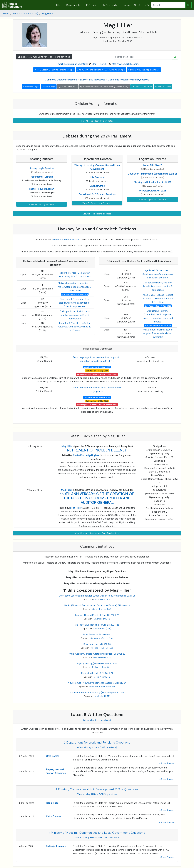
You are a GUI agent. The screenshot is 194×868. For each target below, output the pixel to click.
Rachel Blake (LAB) (102, 599)
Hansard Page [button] (49, 87)
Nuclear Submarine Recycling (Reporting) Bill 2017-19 (97, 692)
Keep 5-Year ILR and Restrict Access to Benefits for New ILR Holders (158, 298)
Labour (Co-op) (30, 13)
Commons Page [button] (31, 87)
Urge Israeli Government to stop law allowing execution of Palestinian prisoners (75, 302)
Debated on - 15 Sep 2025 (97, 371)
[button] (42, 168)
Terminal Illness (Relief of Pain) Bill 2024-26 (97, 615)
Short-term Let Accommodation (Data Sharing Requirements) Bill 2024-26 (97, 595)
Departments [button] (73, 5)
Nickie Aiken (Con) (102, 677)
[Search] (168, 5)
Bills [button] (58, 5)
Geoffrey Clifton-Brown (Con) (102, 686)
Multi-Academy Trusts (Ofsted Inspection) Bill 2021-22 (97, 654)
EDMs (83, 79)
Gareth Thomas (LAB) (102, 609)
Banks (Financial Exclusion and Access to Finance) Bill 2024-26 (97, 605)
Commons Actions (118, 79)
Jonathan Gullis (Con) (102, 657)
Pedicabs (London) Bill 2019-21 (97, 673)
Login (147, 5)
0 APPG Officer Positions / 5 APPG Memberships (101, 70)
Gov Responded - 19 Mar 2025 (97, 397)
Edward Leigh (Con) (102, 619)
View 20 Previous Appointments (144, 70)
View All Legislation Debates (152, 199)
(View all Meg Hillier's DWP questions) (97, 747)
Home (6, 13)
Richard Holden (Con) (102, 667)
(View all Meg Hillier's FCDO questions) (97, 794)
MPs (15, 13)
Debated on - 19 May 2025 (97, 401)
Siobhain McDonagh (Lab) (102, 638)
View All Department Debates (97, 203)
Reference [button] (92, 5)
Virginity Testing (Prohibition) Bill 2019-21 (97, 663)
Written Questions (140, 79)
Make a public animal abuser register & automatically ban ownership (158, 333)
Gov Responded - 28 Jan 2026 (158, 325)
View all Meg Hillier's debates (97, 214)
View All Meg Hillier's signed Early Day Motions (97, 533)
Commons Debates (55, 79)
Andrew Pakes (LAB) (102, 628)
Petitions (73, 79)
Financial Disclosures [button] (142, 87)
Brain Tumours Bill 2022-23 (97, 644)
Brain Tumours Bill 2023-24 (97, 634)
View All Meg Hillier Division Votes (97, 121)
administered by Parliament (66, 239)
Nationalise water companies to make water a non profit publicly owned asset (75, 287)
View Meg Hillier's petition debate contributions (97, 374)
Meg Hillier (47, 13)
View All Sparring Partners (42, 204)
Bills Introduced (97, 79)
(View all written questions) (97, 720)
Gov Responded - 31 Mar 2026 (75, 294)
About (137, 5)
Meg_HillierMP (99, 64)
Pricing (126, 5)
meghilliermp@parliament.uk (72, 64)
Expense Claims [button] (163, 87)
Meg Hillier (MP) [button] (68, 87)
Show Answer (167, 763)
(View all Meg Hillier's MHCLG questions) (97, 837)
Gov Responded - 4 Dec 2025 (158, 306)
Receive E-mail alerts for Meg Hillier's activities (44, 57)
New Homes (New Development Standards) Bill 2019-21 (97, 683)
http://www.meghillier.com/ (126, 64)
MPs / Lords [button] (110, 5)
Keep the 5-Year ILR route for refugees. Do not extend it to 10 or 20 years (75, 326)
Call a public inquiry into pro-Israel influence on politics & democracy (75, 315)
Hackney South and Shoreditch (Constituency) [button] (104, 87)
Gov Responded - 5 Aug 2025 (97, 367)
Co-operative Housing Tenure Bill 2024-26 (97, 624)
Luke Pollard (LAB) (102, 696)
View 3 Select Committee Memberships (54, 70)
